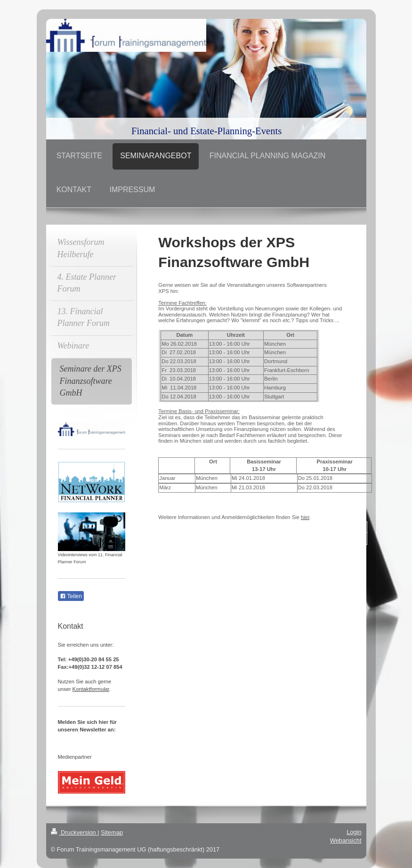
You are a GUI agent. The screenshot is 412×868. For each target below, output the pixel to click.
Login (354, 832)
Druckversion (74, 832)
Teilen (71, 596)
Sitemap (112, 832)
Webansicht (346, 840)
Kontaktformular (91, 689)
